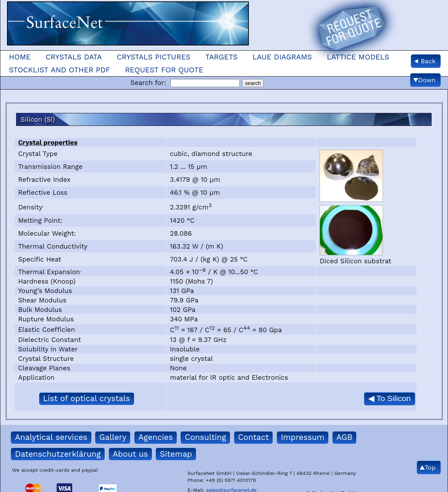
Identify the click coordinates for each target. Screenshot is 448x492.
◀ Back (425, 61)
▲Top (428, 467)
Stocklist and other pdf (59, 70)
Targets (222, 57)
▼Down (425, 80)
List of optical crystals (86, 398)
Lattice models (358, 57)
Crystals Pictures (153, 57)
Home (20, 57)
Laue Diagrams (282, 57)
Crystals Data (74, 57)
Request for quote (164, 70)
